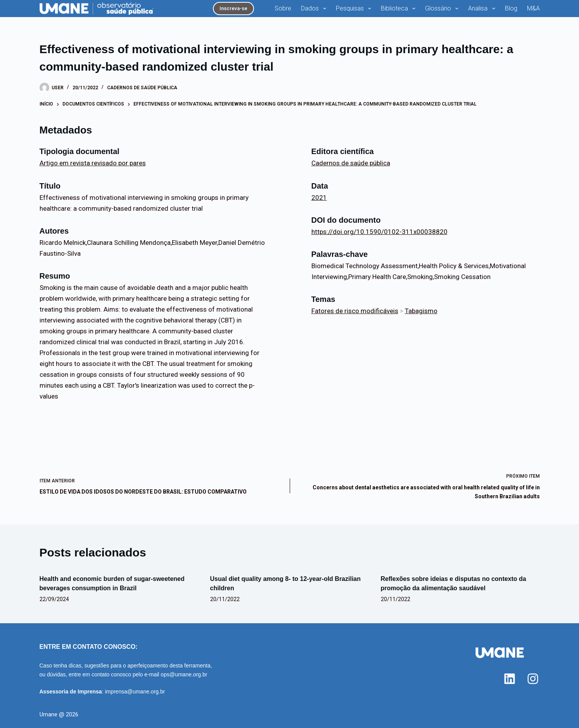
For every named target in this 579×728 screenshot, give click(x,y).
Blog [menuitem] (511, 8)
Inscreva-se (233, 8)
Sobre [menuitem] (283, 8)
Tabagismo (421, 311)
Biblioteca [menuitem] (400, 9)
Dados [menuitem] (315, 9)
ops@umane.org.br (184, 674)
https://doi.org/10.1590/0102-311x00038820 (379, 232)
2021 (319, 198)
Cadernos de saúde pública (142, 88)
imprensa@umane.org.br (135, 692)
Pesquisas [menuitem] (355, 9)
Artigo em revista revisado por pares (93, 163)
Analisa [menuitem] (483, 9)
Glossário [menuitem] (443, 9)
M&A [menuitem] (533, 8)
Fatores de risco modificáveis (355, 311)
